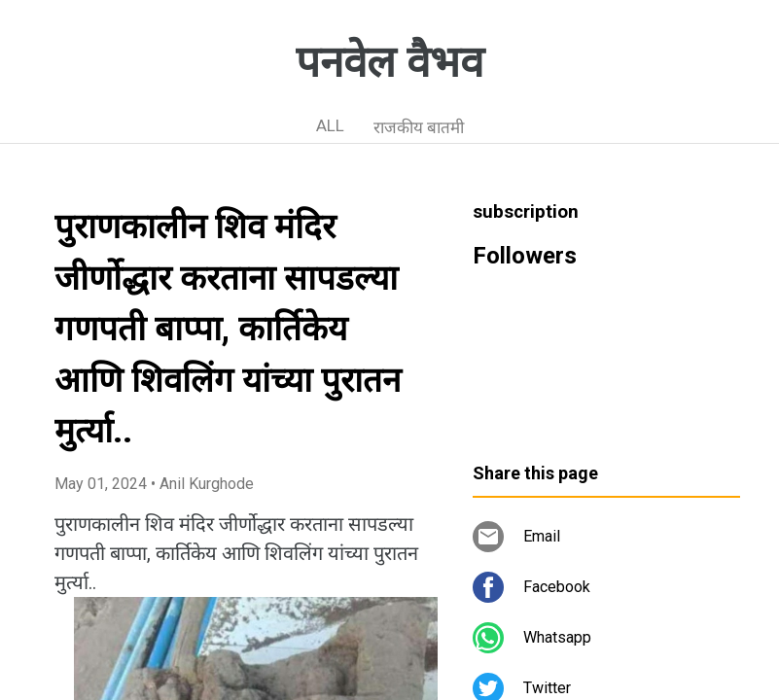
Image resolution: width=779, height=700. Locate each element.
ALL (330, 125)
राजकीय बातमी (419, 127)
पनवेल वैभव (389, 62)
